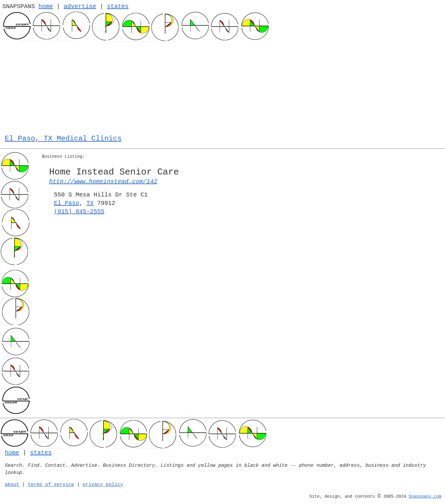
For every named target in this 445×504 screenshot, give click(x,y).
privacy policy (103, 485)
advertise (80, 6)
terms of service (51, 485)
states (118, 6)
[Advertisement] (222, 87)
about (12, 485)
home (46, 6)
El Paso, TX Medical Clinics (63, 139)
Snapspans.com (425, 496)
